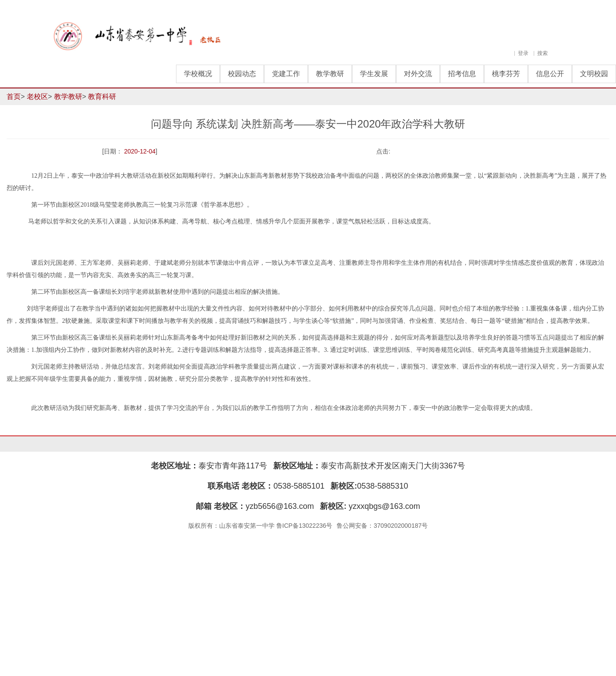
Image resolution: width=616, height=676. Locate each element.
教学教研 (330, 74)
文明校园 (594, 74)
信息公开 (550, 74)
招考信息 (462, 74)
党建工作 (286, 74)
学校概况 (198, 74)
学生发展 (374, 74)
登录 (523, 53)
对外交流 (418, 74)
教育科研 (102, 97)
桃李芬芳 (506, 74)
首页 (14, 97)
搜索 (543, 53)
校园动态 (242, 74)
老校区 (37, 97)
